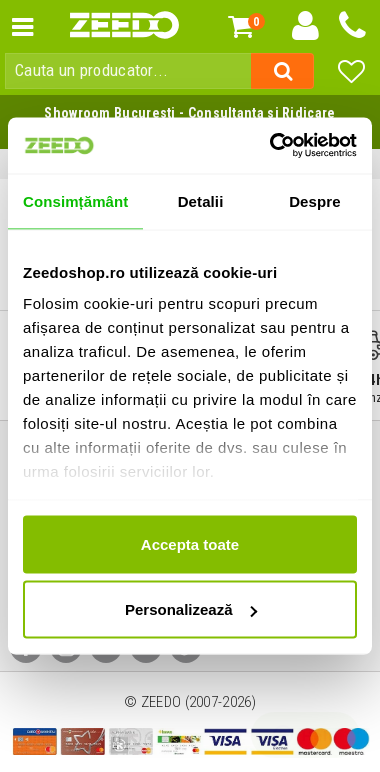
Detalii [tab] (201, 200)
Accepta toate (190, 543)
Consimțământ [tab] (75, 200)
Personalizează (191, 609)
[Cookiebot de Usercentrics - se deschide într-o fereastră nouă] (271, 146)
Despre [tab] (314, 200)
